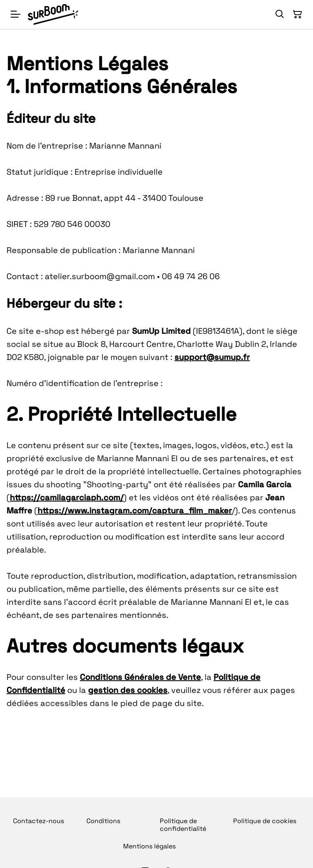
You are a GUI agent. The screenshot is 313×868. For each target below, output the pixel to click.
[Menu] (15, 14)
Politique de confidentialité (183, 825)
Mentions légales (149, 846)
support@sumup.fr (212, 357)
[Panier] (298, 14)
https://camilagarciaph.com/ (67, 497)
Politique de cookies (265, 821)
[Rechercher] (280, 14)
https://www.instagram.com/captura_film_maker (135, 511)
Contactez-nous (39, 821)
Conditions (103, 821)
